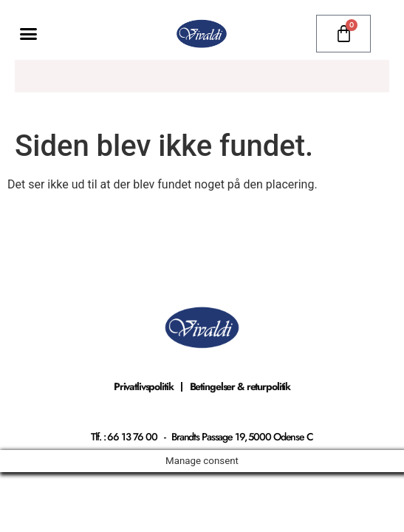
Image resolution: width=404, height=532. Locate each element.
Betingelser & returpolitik (240, 386)
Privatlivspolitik (144, 386)
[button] (29, 34)
